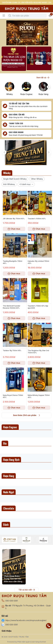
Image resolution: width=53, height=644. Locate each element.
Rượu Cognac (26, 94)
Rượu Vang (43, 94)
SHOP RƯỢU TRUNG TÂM (18, 637)
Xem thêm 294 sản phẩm (26, 415)
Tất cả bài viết (26, 590)
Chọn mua (14, 229)
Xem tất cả (43, 78)
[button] (15, 179)
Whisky (10, 94)
